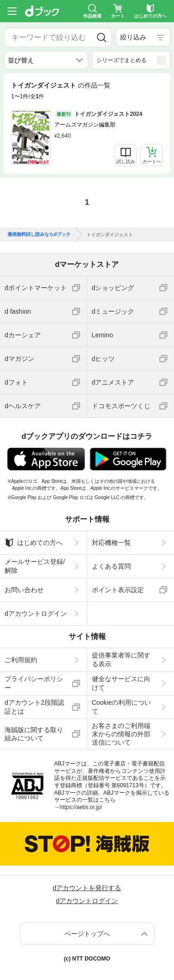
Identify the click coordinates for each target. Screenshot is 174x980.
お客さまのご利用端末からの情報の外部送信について (121, 734)
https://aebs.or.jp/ (81, 807)
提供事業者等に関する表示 (121, 659)
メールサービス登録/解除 (35, 566)
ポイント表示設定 (118, 590)
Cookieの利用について (122, 707)
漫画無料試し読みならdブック (39, 234)
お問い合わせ (24, 590)
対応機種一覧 (111, 543)
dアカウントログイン (36, 613)
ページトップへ (87, 934)
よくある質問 (111, 566)
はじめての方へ (34, 543)
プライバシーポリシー (34, 683)
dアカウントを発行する (87, 888)
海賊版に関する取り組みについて (34, 734)
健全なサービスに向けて (121, 683)
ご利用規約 (21, 660)
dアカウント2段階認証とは (34, 707)
